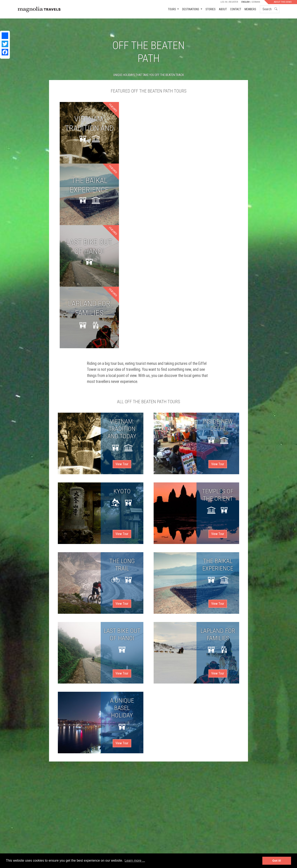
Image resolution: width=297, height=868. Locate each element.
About (223, 9)
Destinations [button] (191, 9)
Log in (224, 2)
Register (233, 2)
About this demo (283, 2)
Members (250, 9)
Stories (211, 9)
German (256, 2)
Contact (236, 9)
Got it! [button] (277, 861)
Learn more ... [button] (135, 861)
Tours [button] (172, 9)
